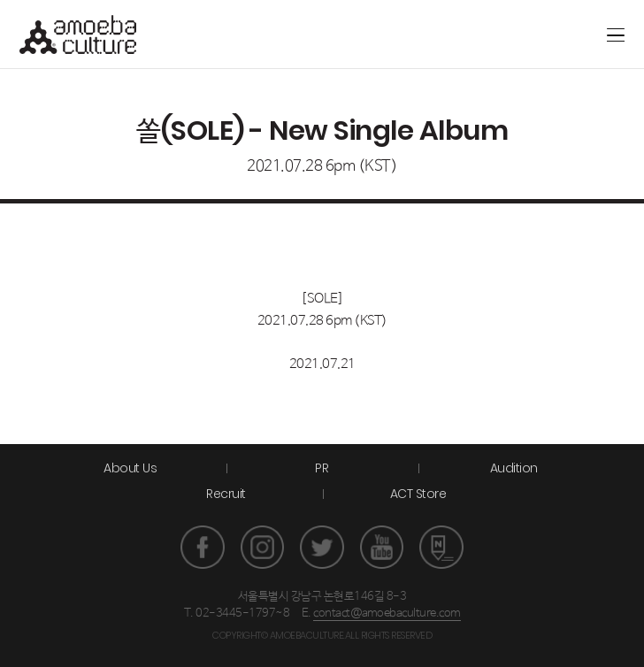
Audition (514, 468)
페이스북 (203, 548)
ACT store (550, 34)
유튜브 (382, 548)
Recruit (226, 494)
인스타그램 (263, 548)
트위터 (322, 548)
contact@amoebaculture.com (387, 613)
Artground (521, 34)
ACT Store (418, 494)
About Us (130, 468)
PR (322, 468)
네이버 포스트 (441, 548)
